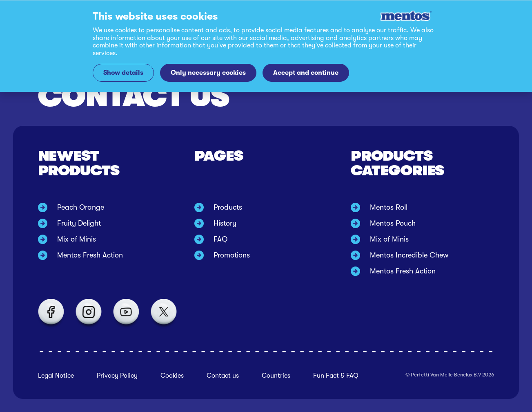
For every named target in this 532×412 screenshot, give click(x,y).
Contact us (223, 376)
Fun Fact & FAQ (336, 376)
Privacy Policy (117, 376)
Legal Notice (56, 376)
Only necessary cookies (208, 73)
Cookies (172, 376)
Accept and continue (306, 73)
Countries (276, 376)
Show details (123, 73)
